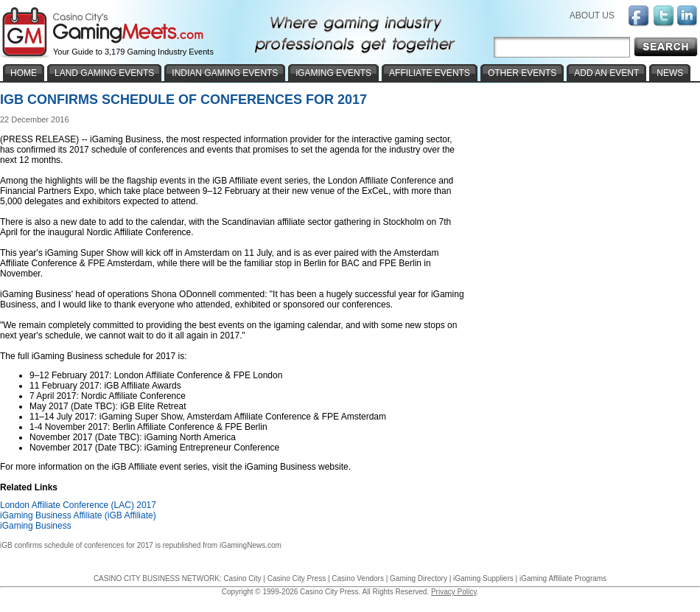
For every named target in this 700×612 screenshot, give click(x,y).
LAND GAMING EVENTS (104, 73)
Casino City (242, 578)
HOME (24, 73)
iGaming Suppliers (483, 578)
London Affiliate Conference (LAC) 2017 (78, 505)
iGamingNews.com (251, 545)
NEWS (670, 73)
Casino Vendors (358, 578)
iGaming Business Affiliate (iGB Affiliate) (78, 515)
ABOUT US (592, 15)
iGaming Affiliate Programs (563, 578)
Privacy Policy (454, 592)
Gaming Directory (419, 578)
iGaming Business (36, 526)
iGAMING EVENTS (333, 73)
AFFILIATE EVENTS (430, 73)
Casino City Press (297, 578)
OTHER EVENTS (522, 73)
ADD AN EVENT (606, 73)
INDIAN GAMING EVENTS (225, 73)
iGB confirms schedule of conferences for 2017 (77, 545)
